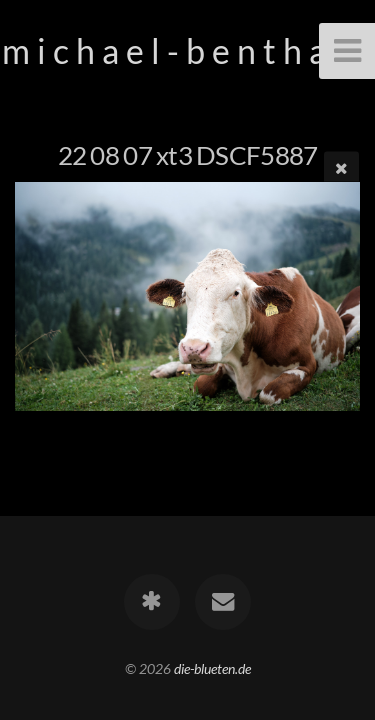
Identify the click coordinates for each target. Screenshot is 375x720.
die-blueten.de (212, 668)
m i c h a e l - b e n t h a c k (188, 50)
